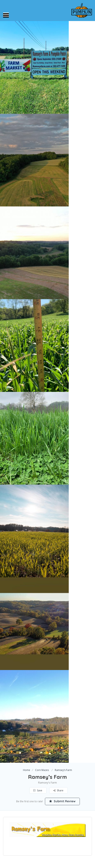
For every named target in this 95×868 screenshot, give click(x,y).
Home (27, 770)
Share (58, 790)
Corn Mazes (42, 770)
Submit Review (62, 801)
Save (38, 790)
